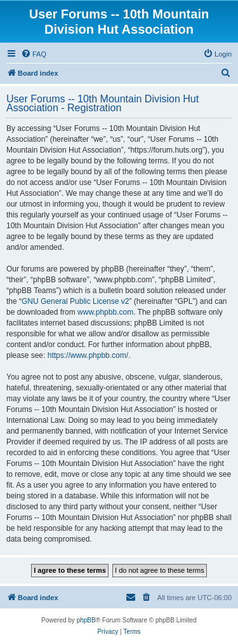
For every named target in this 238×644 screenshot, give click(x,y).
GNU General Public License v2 (75, 301)
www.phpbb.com (105, 312)
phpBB (86, 620)
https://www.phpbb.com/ (88, 355)
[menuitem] (34, 54)
